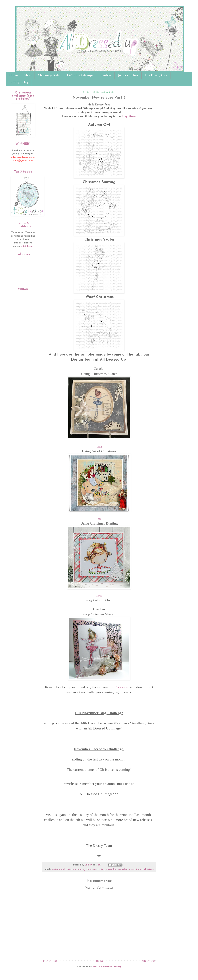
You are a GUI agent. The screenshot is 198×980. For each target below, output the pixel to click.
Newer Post (50, 961)
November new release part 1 (121, 870)
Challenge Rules (49, 76)
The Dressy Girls (156, 76)
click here (27, 246)
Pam (99, 519)
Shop (28, 76)
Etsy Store (129, 116)
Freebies (105, 76)
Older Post (148, 961)
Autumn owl (58, 870)
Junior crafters (128, 76)
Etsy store (122, 687)
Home (14, 76)
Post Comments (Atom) (107, 967)
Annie (99, 447)
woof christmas (146, 870)
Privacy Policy (19, 82)
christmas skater (95, 870)
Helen (99, 596)
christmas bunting (76, 870)
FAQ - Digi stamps (80, 76)
